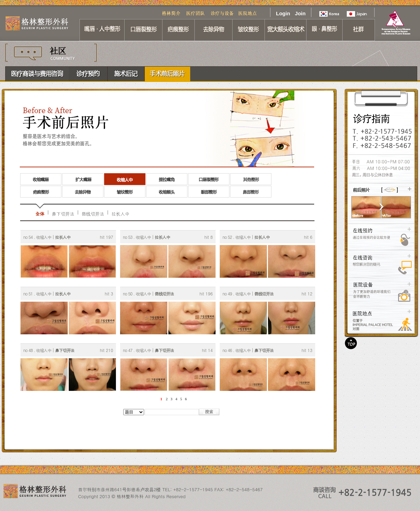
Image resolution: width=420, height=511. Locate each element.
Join (300, 13)
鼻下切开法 (63, 214)
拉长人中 (120, 214)
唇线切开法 (93, 214)
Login (283, 13)
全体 (40, 214)
